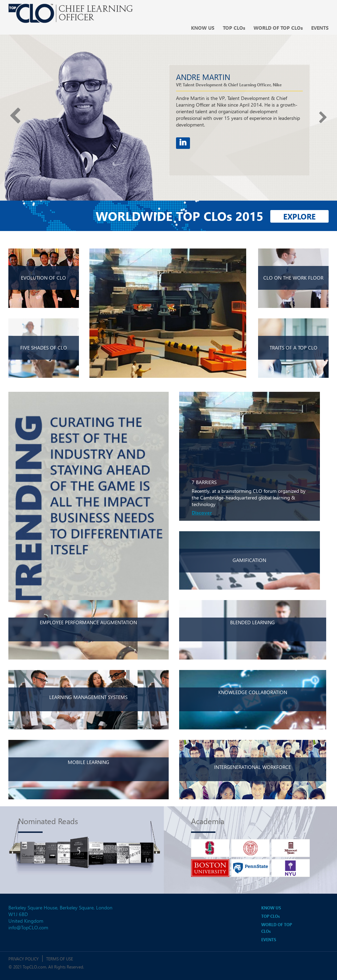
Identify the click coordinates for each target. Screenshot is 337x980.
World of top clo (278, 28)
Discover (202, 513)
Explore (299, 216)
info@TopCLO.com (28, 927)
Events (320, 28)
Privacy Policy (24, 959)
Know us (203, 28)
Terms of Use (60, 959)
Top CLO (234, 28)
